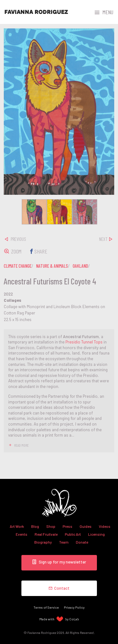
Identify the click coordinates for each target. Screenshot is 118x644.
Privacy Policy (74, 607)
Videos (105, 526)
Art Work (17, 526)
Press (67, 526)
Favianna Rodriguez (36, 12)
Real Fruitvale (46, 534)
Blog (35, 526)
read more (21, 445)
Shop (51, 526)
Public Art (73, 534)
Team (64, 542)
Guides (86, 526)
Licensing (96, 534)
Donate (82, 542)
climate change (18, 266)
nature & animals (52, 266)
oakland (80, 266)
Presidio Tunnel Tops (84, 342)
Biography (43, 542)
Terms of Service (46, 607)
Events (22, 534)
